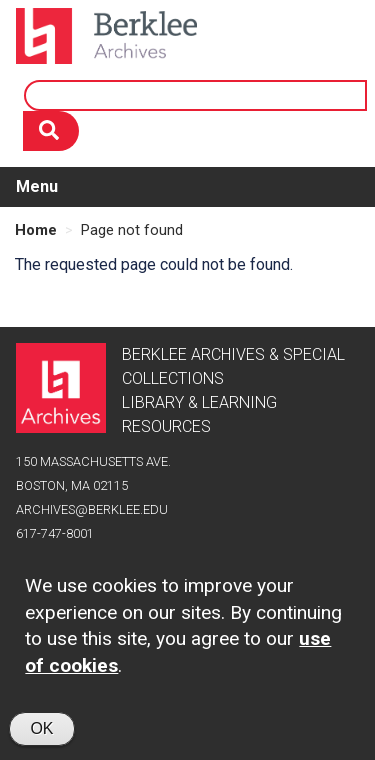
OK (41, 737)
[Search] (51, 131)
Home (36, 230)
